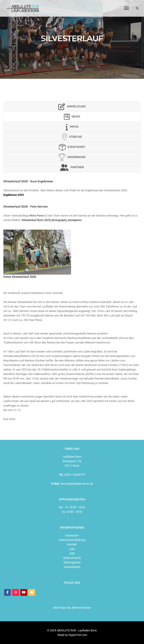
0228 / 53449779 (75, 475)
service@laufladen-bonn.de (77, 484)
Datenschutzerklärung (72, 540)
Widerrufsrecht (72, 558)
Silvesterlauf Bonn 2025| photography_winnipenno (52, 220)
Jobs (72, 549)
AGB (72, 554)
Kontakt (72, 545)
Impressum (72, 536)
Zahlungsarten (72, 563)
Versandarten (72, 567)
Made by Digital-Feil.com (72, 635)
